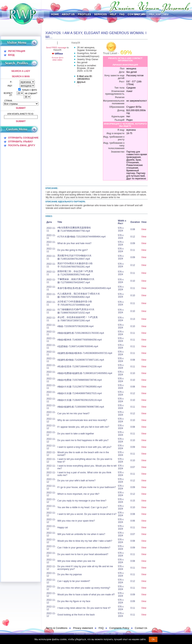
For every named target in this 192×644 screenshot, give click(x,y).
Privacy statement (83, 628)
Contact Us (141, 628)
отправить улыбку (20, 142)
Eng (137, 14)
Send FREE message (56, 48)
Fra (151, 14)
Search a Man (21, 76)
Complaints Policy (119, 628)
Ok (153, 639)
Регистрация (17, 51)
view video (57, 60)
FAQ (101, 628)
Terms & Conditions (57, 628)
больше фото (57, 57)
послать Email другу (22, 145)
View (144, 229)
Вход (11, 55)
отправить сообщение (23, 138)
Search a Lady (21, 71)
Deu (166, 14)
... (79, 85)
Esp (159, 14)
